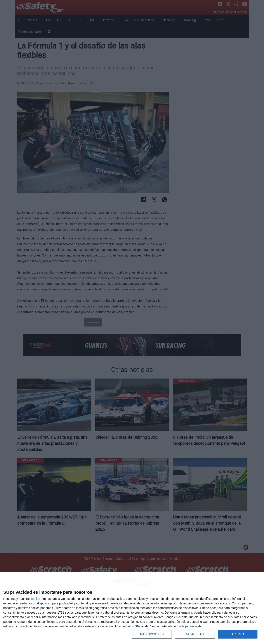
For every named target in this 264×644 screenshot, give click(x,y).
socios (36, 599)
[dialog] (132, 608)
